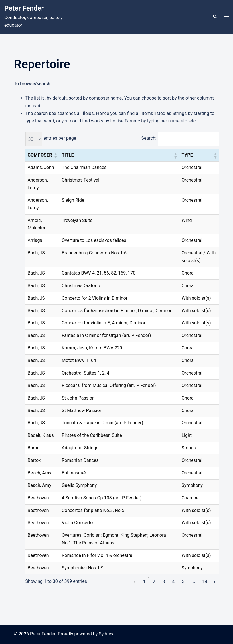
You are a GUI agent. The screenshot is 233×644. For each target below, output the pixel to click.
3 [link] (164, 582)
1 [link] (144, 582)
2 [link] (154, 582)
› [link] (215, 582)
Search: (149, 138)
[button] (215, 17)
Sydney (106, 634)
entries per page (60, 138)
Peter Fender (24, 8)
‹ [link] (134, 582)
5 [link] (183, 582)
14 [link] (205, 582)
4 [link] (173, 582)
